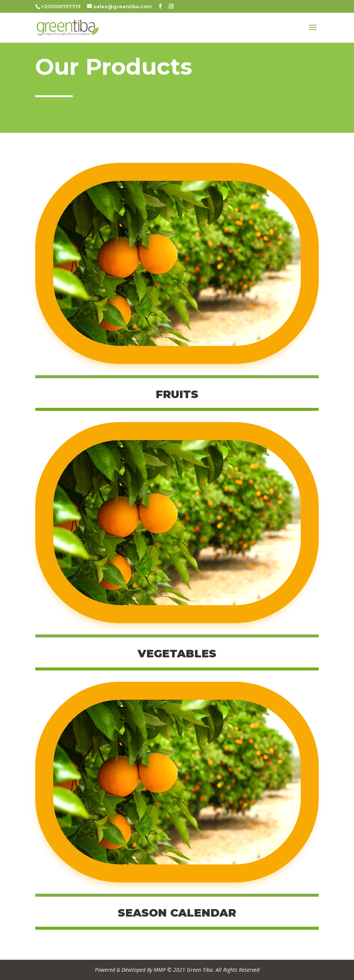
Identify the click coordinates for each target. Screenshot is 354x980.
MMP (160, 970)
